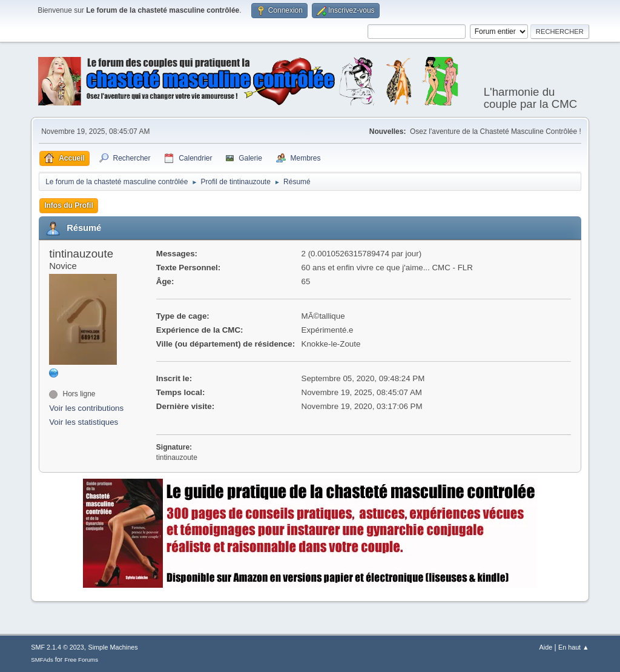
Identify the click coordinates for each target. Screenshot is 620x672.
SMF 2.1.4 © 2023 (58, 647)
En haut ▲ (574, 647)
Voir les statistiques (84, 422)
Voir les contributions (86, 408)
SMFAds (42, 660)
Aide (546, 647)
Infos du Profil (69, 205)
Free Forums (81, 660)
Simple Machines (113, 647)
